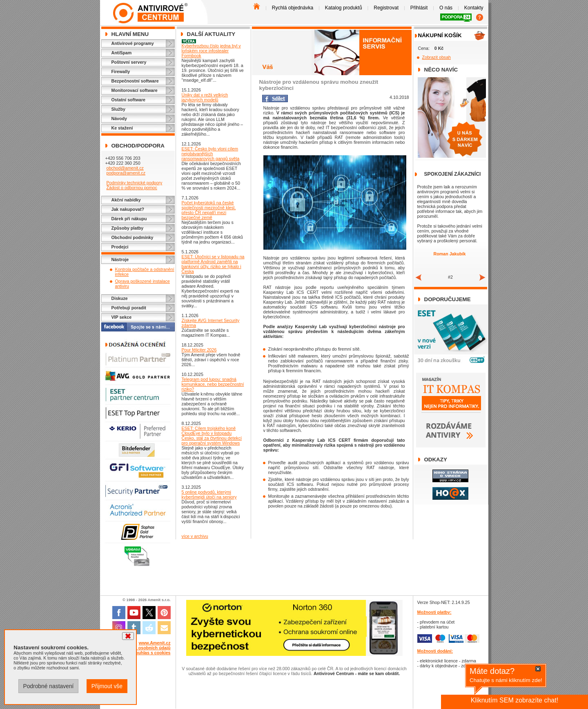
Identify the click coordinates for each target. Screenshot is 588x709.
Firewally (121, 72)
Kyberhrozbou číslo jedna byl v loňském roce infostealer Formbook (211, 51)
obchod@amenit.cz (125, 168)
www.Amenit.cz (155, 643)
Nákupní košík (440, 35)
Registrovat (386, 8)
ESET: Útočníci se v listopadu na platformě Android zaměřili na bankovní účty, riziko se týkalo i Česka (213, 264)
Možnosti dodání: (435, 651)
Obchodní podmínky (133, 237)
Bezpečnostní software (135, 81)
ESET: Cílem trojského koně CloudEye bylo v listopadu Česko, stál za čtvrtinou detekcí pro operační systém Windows (212, 436)
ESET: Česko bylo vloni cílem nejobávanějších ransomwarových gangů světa (211, 154)
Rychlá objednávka (293, 8)
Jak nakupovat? (128, 209)
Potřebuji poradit (129, 308)
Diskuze (120, 298)
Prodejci (120, 247)
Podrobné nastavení (48, 686)
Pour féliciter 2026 (199, 350)
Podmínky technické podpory (134, 183)
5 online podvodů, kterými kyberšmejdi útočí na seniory (209, 494)
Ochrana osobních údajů (145, 648)
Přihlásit (419, 8)
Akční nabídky (126, 200)
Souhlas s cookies (152, 653)
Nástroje (120, 259)
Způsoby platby (128, 228)
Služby (118, 109)
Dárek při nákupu (129, 219)
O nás (446, 8)
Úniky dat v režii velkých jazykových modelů (205, 97)
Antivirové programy (133, 43)
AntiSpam (122, 53)
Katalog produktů (344, 8)
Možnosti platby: (434, 612)
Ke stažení (122, 128)
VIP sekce (122, 317)
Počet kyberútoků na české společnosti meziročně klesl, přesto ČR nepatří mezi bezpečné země (209, 210)
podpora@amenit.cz (126, 173)
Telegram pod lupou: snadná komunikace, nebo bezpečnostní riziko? (213, 384)
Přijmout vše (107, 686)
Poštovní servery (129, 62)
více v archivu (195, 536)
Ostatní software (129, 100)
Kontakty (474, 8)
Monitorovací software (135, 90)
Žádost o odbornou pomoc (131, 188)
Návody (119, 119)
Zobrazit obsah (437, 57)
